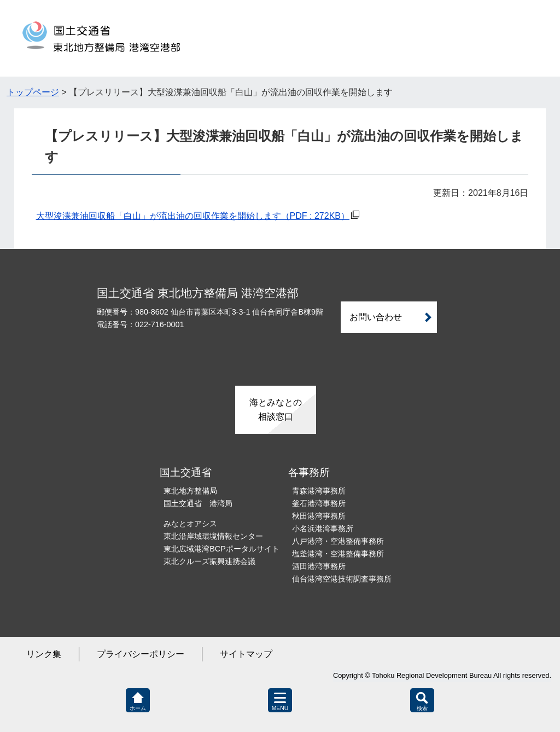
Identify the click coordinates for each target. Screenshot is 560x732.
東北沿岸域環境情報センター (213, 536)
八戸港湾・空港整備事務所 (338, 541)
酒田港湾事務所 (319, 566)
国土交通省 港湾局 (198, 503)
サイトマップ (246, 654)
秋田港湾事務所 (319, 516)
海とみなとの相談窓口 (276, 409)
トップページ (33, 92)
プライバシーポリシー (141, 654)
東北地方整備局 (190, 491)
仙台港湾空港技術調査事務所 (342, 579)
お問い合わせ (376, 317)
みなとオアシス (190, 524)
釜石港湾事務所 (319, 503)
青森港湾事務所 (319, 491)
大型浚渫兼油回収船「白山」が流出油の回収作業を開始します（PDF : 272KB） (193, 216)
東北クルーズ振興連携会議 (209, 561)
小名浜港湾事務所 (323, 528)
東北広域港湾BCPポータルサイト (221, 549)
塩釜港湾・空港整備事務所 (338, 554)
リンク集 (44, 654)
